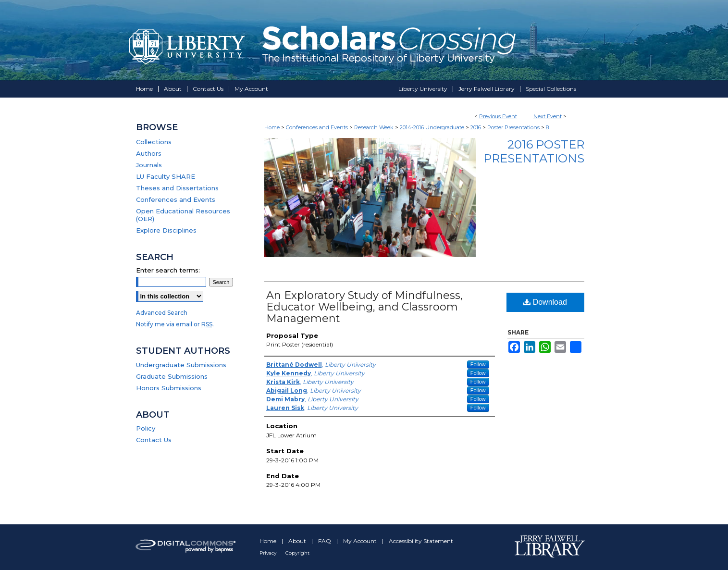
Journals (149, 165)
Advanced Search (162, 313)
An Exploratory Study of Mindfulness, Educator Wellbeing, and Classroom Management (364, 307)
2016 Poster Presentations (534, 151)
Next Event (548, 116)
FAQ (325, 541)
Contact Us (154, 440)
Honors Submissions (169, 388)
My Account (361, 541)
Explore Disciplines (166, 230)
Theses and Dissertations (177, 188)
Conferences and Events (318, 127)
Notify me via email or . (175, 324)
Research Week (375, 127)
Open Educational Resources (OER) (183, 215)
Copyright (297, 553)
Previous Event (498, 116)
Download (545, 302)
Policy (146, 428)
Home (272, 127)
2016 (476, 127)
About (298, 541)
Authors (149, 153)
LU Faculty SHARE (166, 176)
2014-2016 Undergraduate (433, 127)
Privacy (269, 553)
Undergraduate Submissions (181, 365)
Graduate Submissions (172, 376)
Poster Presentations (514, 127)
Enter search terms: (168, 270)
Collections (154, 142)
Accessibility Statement (421, 541)
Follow (478, 364)
